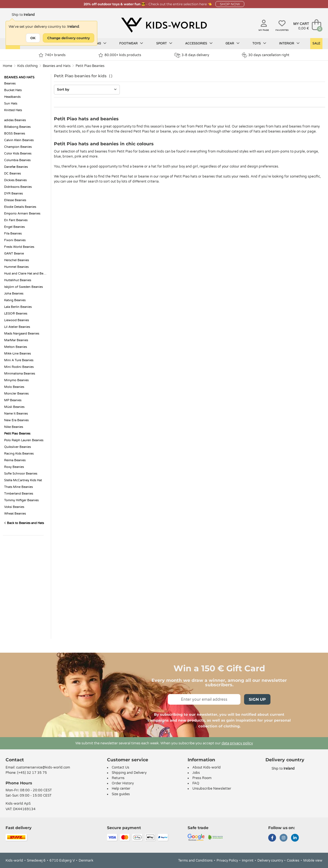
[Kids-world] (164, 25)
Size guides (121, 794)
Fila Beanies (13, 234)
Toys (259, 43)
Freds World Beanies (19, 247)
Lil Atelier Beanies (17, 327)
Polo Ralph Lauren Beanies (24, 440)
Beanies (10, 83)
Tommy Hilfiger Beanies (21, 500)
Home (8, 66)
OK (33, 38)
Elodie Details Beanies (20, 207)
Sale (316, 43)
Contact (15, 760)
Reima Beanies (15, 460)
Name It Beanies (16, 414)
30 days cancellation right (266, 55)
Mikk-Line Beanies (18, 354)
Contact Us (120, 767)
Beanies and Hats (57, 66)
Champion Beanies (18, 147)
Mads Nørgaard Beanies (22, 334)
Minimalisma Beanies (20, 374)
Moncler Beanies (16, 394)
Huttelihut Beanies (18, 280)
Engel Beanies (14, 227)
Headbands (12, 97)
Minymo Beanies (16, 380)
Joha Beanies (14, 294)
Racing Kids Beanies (19, 454)
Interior (289, 43)
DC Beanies (13, 174)
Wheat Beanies (15, 514)
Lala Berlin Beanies (18, 307)
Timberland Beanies (19, 494)
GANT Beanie (14, 254)
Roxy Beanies (14, 467)
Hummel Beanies (16, 267)
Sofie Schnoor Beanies (21, 474)
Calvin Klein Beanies (19, 140)
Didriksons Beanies (18, 187)
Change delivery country (69, 38)
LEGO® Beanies (16, 314)
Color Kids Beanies (18, 154)
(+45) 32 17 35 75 (32, 773)
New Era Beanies (16, 420)
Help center (121, 789)
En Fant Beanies (16, 220)
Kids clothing (28, 66)
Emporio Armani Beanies (22, 214)
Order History (123, 783)
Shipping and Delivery (129, 773)
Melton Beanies (16, 347)
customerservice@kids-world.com (43, 767)
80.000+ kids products (120, 55)
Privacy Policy (227, 860)
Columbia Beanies (17, 160)
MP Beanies (13, 400)
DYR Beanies (13, 194)
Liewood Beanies (17, 320)
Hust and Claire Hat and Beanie (26, 274)
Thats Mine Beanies (18, 487)
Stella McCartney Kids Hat (23, 480)
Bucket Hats (13, 90)
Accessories (199, 43)
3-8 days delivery (192, 55)
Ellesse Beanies (15, 200)
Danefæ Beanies (16, 167)
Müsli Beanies (14, 407)
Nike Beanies (14, 427)
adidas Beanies (15, 120)
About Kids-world (207, 767)
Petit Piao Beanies (90, 66)
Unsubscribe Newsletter (212, 789)
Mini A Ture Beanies (19, 360)
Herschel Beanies (17, 260)
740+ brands (52, 55)
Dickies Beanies (15, 180)
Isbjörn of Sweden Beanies (23, 287)
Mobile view (313, 860)
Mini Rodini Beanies (19, 367)
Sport (164, 43)
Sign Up (257, 699)
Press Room (202, 778)
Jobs (196, 773)
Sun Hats (11, 103)
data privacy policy (237, 743)
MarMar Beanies (16, 340)
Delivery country (270, 860)
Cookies (293, 860)
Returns (118, 778)
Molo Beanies (14, 387)
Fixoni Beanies (15, 240)
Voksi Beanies (14, 507)
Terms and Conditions (195, 860)
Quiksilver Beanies (18, 447)
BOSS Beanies (15, 134)
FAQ (196, 783)
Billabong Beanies (17, 127)
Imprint (248, 860)
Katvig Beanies (15, 300)
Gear (233, 43)
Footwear (131, 43)
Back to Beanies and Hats (24, 523)
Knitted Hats (13, 110)
